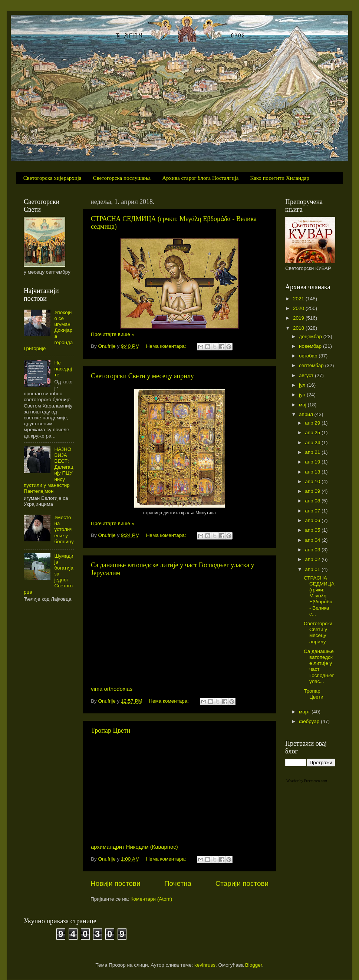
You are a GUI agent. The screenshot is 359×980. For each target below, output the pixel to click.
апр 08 (313, 501)
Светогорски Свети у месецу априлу (142, 376)
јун (303, 395)
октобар (309, 356)
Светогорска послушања (122, 178)
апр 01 (313, 569)
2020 (299, 308)
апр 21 (313, 452)
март (305, 712)
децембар (311, 336)
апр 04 (313, 540)
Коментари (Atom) (151, 899)
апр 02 (313, 559)
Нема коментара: (167, 346)
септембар (312, 365)
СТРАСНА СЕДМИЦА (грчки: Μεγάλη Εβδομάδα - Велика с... (319, 596)
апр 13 (313, 472)
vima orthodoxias (112, 689)
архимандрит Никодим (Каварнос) (134, 847)
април (307, 414)
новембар (311, 346)
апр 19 (313, 462)
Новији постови (115, 883)
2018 (299, 328)
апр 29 (313, 423)
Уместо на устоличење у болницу (64, 529)
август (307, 375)
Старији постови (242, 883)
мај (303, 405)
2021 (299, 299)
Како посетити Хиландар (279, 178)
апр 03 (313, 550)
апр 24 (313, 443)
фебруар (310, 721)
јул (303, 385)
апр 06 (313, 520)
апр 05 (313, 530)
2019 (299, 318)
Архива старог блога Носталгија (200, 178)
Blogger (254, 965)
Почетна (178, 883)
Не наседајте (63, 369)
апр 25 (313, 433)
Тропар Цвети (111, 730)
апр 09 (313, 491)
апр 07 (313, 511)
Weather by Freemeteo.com (307, 781)
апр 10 (313, 481)
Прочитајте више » (113, 334)
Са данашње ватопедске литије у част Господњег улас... (319, 666)
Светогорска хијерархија (52, 178)
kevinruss (205, 965)
